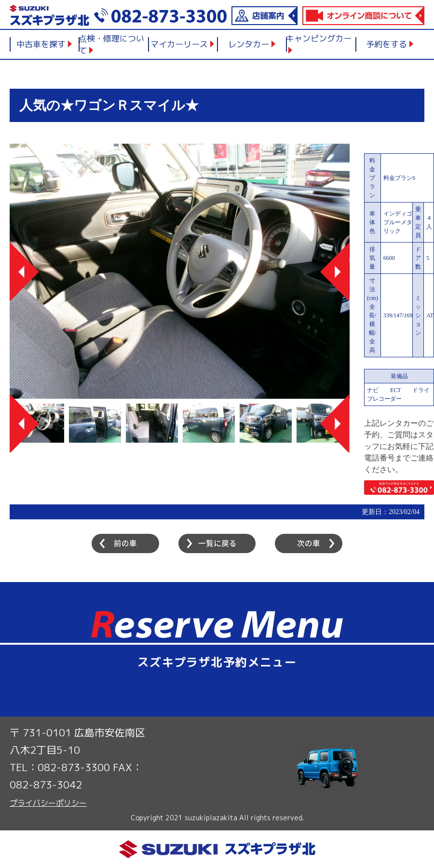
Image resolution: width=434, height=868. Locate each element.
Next (335, 271)
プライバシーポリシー (48, 803)
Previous (24, 271)
